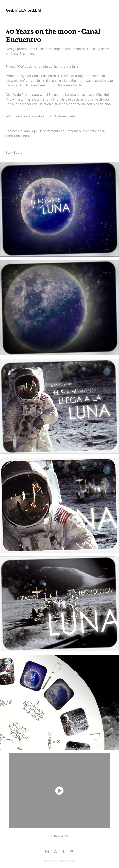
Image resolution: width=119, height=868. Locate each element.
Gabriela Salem (23, 10)
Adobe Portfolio (66, 861)
